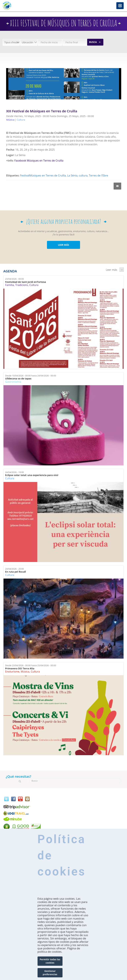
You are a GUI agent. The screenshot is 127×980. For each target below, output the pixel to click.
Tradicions (22, 285)
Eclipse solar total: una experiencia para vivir (32, 475)
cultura (83, 175)
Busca (93, 42)
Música (25, 672)
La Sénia (72, 175)
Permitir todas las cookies (50, 961)
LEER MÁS (63, 245)
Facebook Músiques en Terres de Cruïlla (39, 161)
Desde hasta (31, 376)
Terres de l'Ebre (98, 175)
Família (10, 285)
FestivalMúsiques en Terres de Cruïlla (43, 175)
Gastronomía (13, 382)
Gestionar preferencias (50, 973)
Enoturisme (12, 672)
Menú (120, 6)
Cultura (34, 285)
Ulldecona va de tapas (18, 378)
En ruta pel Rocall (16, 572)
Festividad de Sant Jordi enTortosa (26, 282)
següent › (122, 270)
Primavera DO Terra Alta (20, 668)
